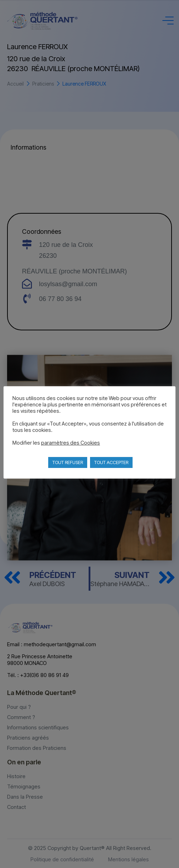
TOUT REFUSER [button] (68, 462)
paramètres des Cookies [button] (71, 443)
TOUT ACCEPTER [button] (111, 462)
